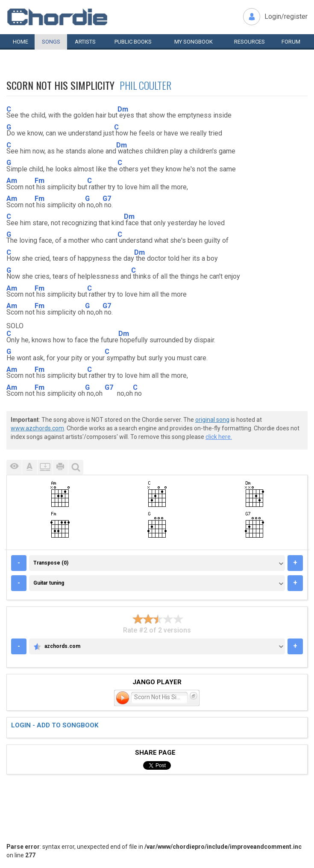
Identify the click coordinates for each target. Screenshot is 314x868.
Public (133, 42)
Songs (51, 42)
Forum (291, 42)
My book (194, 42)
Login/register (286, 16)
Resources (249, 42)
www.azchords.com (37, 428)
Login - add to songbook (55, 725)
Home (21, 42)
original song (212, 420)
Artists (85, 42)
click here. (219, 437)
